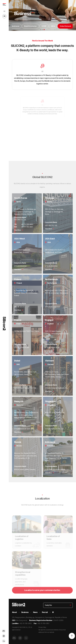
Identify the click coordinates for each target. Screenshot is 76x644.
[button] (41, 30)
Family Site (48, 605)
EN (4, 16)
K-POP (44, 26)
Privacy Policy (42, 627)
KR (4, 11)
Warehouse (15, 26)
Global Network (65, 26)
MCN (53, 26)
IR (53, 612)
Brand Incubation (30, 26)
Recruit (45, 612)
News (35, 612)
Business (25, 612)
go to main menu (0, 0)
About (14, 612)
